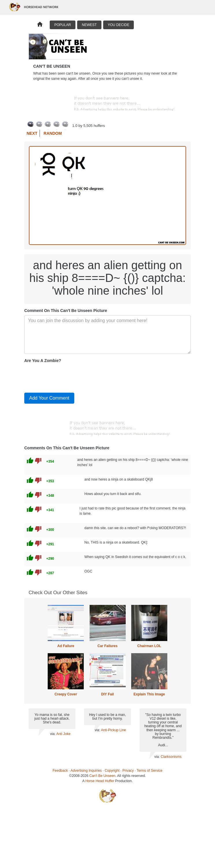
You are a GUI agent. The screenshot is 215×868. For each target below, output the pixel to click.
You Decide (119, 25)
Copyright (112, 771)
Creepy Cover (66, 694)
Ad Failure (66, 646)
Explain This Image (149, 694)
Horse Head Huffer (100, 781)
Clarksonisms (171, 757)
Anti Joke (63, 734)
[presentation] (68, 377)
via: (53, 734)
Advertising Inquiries (86, 771)
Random (53, 133)
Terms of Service (150, 771)
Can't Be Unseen (102, 776)
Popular (63, 25)
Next (32, 133)
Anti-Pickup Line (113, 730)
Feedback (60, 771)
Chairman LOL (149, 646)
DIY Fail (108, 694)
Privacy (128, 771)
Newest (89, 25)
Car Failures (107, 646)
